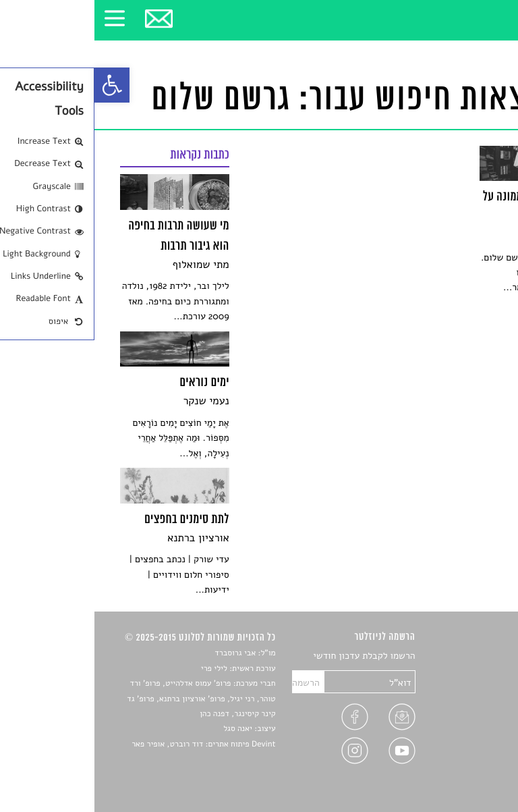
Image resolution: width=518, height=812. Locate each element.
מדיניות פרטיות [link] (463, 751)
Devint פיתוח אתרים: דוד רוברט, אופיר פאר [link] (109, 745)
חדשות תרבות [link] (466, 688)
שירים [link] (481, 672)
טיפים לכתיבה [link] (466, 735)
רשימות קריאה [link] (465, 704)
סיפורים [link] (477, 656)
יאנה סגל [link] (143, 729)
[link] (18, 85)
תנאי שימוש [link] (470, 767)
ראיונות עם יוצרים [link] (458, 719)
